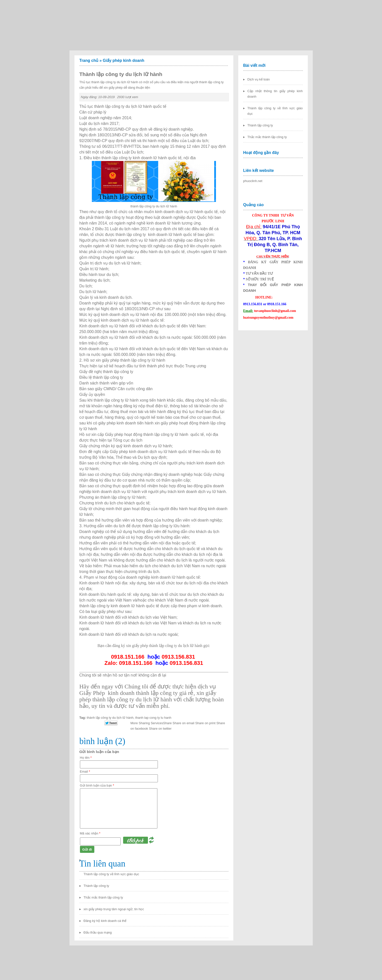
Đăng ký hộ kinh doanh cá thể (105, 921)
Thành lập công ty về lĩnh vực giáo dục (111, 874)
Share (151, 723)
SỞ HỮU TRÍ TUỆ (260, 279)
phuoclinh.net (253, 181)
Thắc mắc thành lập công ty (103, 897)
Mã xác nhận (90, 833)
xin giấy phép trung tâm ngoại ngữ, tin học (114, 909)
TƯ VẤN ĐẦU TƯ (259, 274)
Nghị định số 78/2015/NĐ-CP (105, 129)
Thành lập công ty (96, 886)
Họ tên (86, 758)
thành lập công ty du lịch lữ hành (110, 718)
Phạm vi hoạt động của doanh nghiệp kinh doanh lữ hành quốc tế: (142, 577)
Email (85, 772)
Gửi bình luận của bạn (97, 785)
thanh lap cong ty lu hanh (153, 718)
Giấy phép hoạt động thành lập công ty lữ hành (147, 434)
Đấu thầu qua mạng (98, 932)
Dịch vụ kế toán (259, 79)
